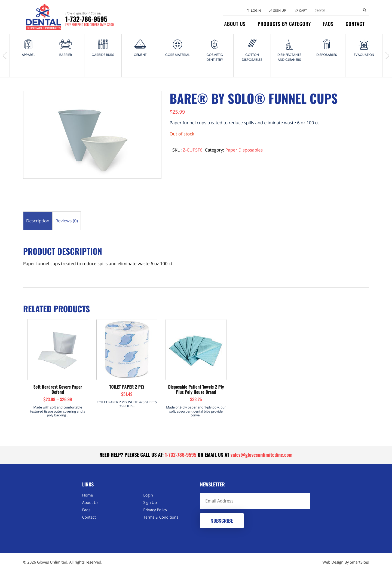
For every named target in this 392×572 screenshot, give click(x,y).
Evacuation (364, 55)
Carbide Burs (103, 55)
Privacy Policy (155, 510)
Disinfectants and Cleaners (289, 57)
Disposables (327, 55)
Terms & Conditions (161, 517)
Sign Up (280, 11)
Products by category (284, 24)
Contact (355, 24)
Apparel (28, 55)
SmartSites (359, 562)
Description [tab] (38, 221)
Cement (140, 55)
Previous (5, 56)
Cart (303, 11)
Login (256, 11)
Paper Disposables (244, 150)
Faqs (328, 24)
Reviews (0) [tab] (67, 221)
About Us (235, 24)
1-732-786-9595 (90, 19)
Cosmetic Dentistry (215, 57)
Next (387, 56)
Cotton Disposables (252, 57)
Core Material (177, 55)
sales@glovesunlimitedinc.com (262, 455)
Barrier (66, 55)
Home (88, 495)
